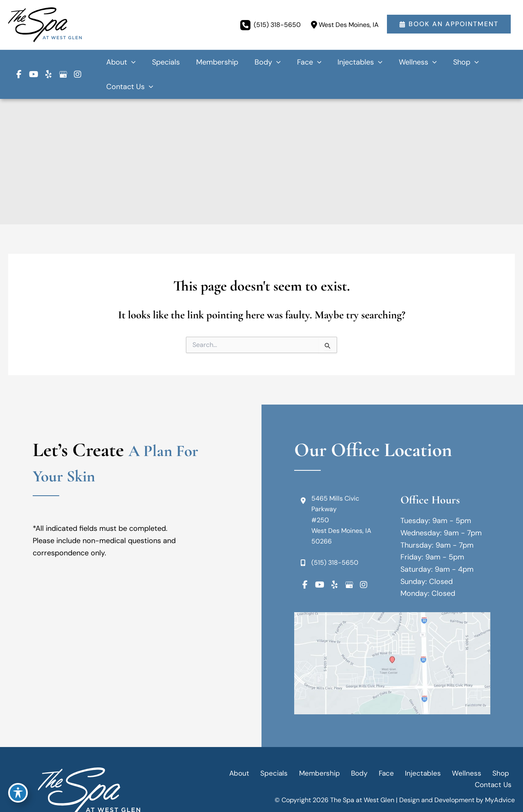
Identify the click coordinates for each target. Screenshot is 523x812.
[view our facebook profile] (19, 62)
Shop (460, 749)
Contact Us (496, 749)
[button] (449, 25)
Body (332, 749)
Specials (253, 749)
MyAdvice (500, 764)
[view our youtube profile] (34, 62)
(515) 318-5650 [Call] (277, 24)
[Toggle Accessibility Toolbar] (18, 794)
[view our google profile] (63, 62)
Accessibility (376, 779)
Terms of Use (466, 779)
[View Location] (344, 25)
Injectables (390, 749)
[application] (165, 62)
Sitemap (502, 779)
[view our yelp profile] (48, 62)
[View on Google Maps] (392, 639)
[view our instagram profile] (78, 62)
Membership (295, 749)
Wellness (430, 749)
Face (356, 749)
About (221, 749)
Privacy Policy (421, 779)
